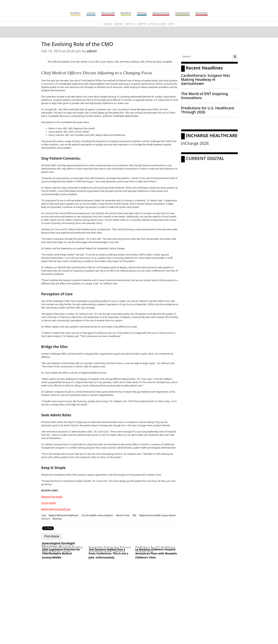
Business (75, 13)
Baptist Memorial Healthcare (56, 509)
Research (126, 13)
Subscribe (118, 24)
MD (135, 515)
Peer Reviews (183, 13)
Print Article (52, 536)
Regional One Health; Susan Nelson (158, 515)
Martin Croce (123, 515)
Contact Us (130, 24)
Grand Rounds (161, 13)
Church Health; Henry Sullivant (97, 515)
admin (92, 51)
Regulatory (108, 13)
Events (172, 24)
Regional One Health (52, 497)
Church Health (49, 503)
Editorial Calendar (157, 24)
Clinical (91, 13)
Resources (202, 13)
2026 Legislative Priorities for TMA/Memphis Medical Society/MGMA (61, 553)
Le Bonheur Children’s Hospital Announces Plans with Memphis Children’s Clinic (156, 553)
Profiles (142, 13)
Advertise (142, 24)
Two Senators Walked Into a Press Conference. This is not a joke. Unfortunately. (108, 553)
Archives (107, 24)
